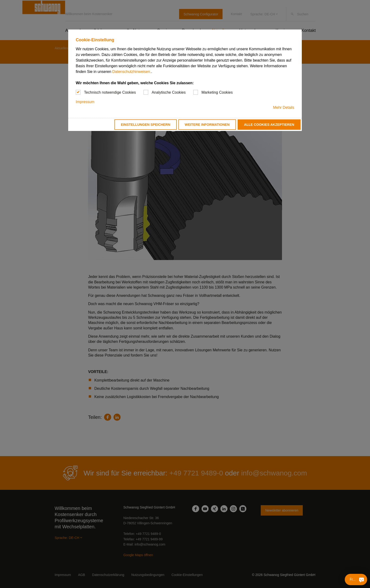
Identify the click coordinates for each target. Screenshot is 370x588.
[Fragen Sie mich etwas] (362, 580)
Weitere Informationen (207, 125)
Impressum (85, 102)
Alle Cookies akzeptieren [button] (269, 125)
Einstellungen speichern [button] (146, 125)
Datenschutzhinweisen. (132, 72)
